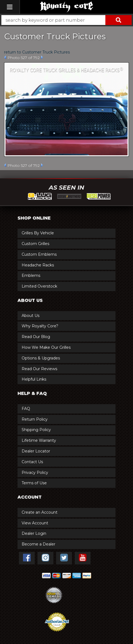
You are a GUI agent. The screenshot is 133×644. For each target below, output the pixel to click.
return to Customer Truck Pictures (37, 52)
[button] (66, 20)
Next (42, 57)
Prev (5, 57)
